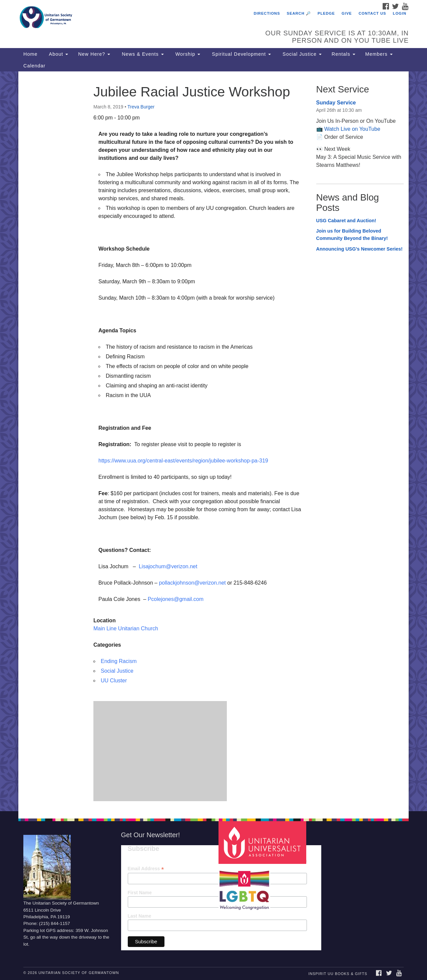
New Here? (94, 54)
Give (347, 13)
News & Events (142, 54)
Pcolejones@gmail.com (176, 599)
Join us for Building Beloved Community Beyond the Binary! (352, 235)
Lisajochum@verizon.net (168, 566)
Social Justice (301, 54)
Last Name (140, 916)
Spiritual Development (241, 54)
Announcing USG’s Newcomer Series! (359, 249)
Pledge (326, 13)
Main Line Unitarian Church (126, 628)
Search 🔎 (299, 13)
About (58, 54)
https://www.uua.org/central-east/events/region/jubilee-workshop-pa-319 (183, 461)
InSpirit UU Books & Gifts (338, 974)
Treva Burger (141, 107)
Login (400, 13)
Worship (187, 54)
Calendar (34, 66)
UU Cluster (114, 681)
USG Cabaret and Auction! (346, 221)
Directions (267, 13)
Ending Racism (119, 661)
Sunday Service (336, 103)
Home (30, 54)
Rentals (343, 54)
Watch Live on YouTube (352, 129)
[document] (213, 441)
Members (379, 54)
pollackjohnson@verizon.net (192, 583)
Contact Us (372, 13)
